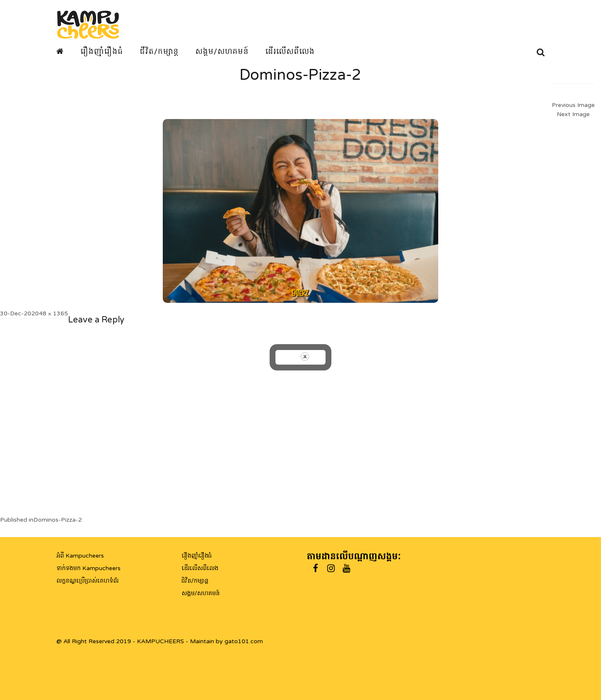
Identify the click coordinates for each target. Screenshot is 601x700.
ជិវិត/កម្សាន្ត (195, 581)
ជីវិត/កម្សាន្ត (159, 51)
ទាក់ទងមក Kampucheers (88, 568)
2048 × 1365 (50, 313)
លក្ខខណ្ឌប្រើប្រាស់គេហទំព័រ (87, 581)
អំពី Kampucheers (80, 556)
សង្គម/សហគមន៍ (222, 51)
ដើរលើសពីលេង (290, 51)
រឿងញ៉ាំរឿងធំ (102, 51)
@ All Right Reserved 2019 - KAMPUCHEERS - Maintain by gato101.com (160, 641)
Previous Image (573, 105)
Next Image (573, 114)
